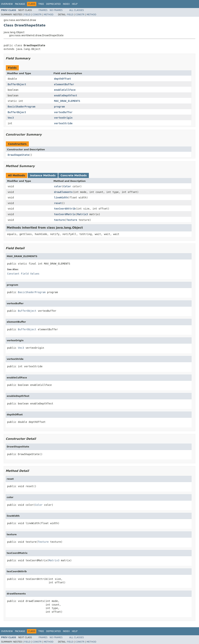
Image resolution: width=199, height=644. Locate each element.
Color (67, 186)
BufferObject (17, 84)
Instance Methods (43, 175)
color (58, 186)
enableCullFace (65, 90)
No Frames (56, 10)
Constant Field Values (23, 274)
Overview (7, 4)
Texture (72, 220)
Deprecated (53, 4)
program (59, 107)
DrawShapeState (18, 155)
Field (27, 15)
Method (49, 15)
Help (75, 4)
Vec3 (11, 118)
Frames (43, 10)
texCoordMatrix (65, 214)
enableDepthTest (65, 95)
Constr (37, 15)
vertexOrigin (63, 118)
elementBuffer (64, 84)
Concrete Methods (74, 175)
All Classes (77, 10)
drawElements (63, 192)
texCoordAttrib (65, 209)
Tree (41, 4)
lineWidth (61, 197)
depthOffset (62, 79)
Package (20, 4)
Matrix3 (83, 214)
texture (59, 220)
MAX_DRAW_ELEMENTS (67, 101)
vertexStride (63, 123)
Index (66, 4)
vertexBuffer (63, 112)
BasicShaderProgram (22, 107)
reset (58, 203)
